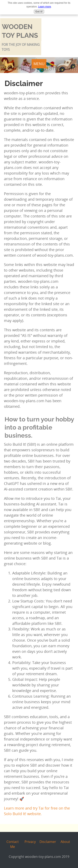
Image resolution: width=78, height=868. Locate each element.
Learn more (45, 7)
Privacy (30, 842)
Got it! (39, 12)
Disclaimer (48, 842)
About (65, 842)
